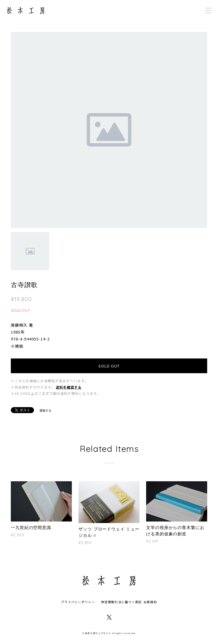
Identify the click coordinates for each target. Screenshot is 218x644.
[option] (109, 130)
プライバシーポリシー (78, 602)
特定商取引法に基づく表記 (121, 602)
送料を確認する (69, 387)
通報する (45, 411)
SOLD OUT (109, 366)
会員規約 (150, 602)
